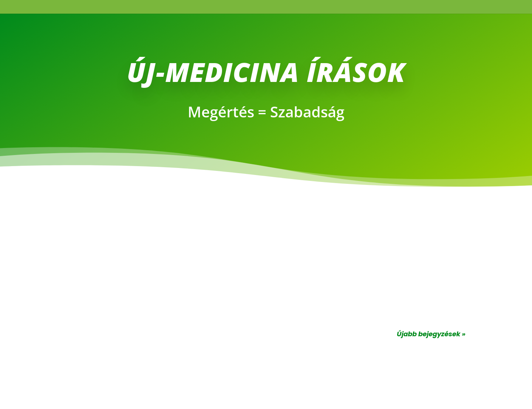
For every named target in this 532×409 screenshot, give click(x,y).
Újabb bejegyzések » (431, 334)
